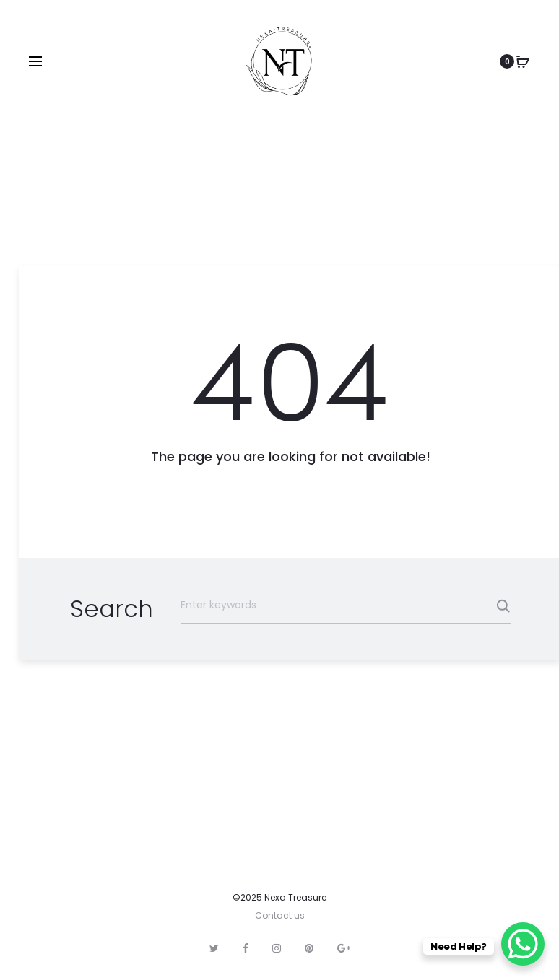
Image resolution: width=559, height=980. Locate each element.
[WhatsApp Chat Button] (523, 944)
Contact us (280, 915)
